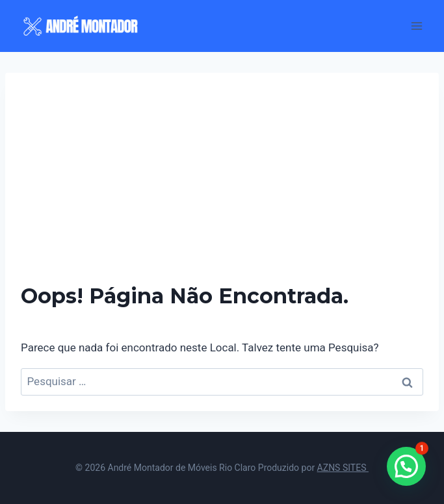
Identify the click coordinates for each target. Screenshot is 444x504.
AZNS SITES (343, 468)
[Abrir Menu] (416, 26)
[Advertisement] (222, 186)
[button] (406, 466)
